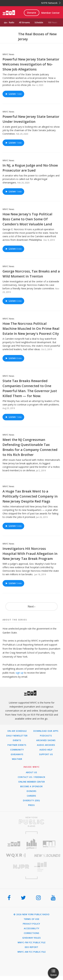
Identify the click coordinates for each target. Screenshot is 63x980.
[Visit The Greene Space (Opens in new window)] (47, 867)
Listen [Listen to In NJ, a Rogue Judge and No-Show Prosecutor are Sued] (14, 191)
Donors (32, 791)
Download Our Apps (46, 731)
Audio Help (46, 750)
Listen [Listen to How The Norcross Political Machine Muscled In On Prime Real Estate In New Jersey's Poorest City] (14, 358)
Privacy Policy (32, 924)
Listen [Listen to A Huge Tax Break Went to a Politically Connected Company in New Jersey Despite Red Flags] (14, 526)
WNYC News (8, 54)
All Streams (24, 22)
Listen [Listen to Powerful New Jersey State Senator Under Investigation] (14, 143)
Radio (12, 22)
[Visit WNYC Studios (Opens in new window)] (49, 844)
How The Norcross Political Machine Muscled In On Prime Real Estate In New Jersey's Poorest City (31, 329)
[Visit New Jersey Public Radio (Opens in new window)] (16, 867)
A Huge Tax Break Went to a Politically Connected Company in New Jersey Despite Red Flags (30, 496)
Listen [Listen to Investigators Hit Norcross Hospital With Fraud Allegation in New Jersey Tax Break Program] (14, 583)
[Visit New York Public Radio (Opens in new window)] (32, 822)
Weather (17, 759)
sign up (19, 673)
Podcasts (46, 736)
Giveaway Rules (32, 938)
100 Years (53, 22)
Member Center (50, 13)
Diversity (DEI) (32, 801)
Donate (32, 13)
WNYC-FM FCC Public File (32, 943)
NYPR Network (51, 3)
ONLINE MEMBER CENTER (32, 782)
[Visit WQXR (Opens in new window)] (16, 855)
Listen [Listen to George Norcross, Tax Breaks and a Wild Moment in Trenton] (14, 301)
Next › (32, 606)
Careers (32, 796)
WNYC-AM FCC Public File (32, 952)
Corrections (32, 933)
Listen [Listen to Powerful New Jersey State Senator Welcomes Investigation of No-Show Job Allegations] (14, 94)
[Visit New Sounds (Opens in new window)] (47, 856)
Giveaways (17, 754)
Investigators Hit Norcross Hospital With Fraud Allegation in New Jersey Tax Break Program (30, 554)
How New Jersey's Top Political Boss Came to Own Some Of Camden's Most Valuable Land (27, 219)
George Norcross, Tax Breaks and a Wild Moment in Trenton (31, 274)
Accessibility (32, 929)
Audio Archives (46, 745)
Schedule (39, 22)
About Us (32, 773)
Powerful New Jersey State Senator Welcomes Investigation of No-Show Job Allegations (31, 64)
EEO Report (32, 947)
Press (32, 805)
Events (17, 740)
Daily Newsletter (17, 736)
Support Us (46, 754)
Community (17, 750)
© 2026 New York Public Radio (32, 915)
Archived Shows (46, 740)
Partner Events (17, 745)
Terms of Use (32, 919)
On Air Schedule (17, 731)
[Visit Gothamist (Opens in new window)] (32, 844)
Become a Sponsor (32, 787)
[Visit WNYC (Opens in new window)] (14, 844)
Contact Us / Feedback (32, 777)
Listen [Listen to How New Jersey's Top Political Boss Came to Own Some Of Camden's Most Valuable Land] (14, 249)
